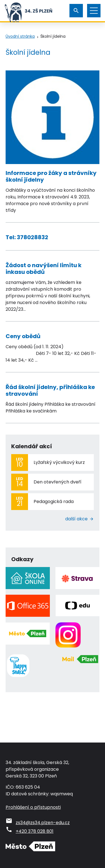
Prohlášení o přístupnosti (33, 807)
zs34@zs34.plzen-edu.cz (43, 823)
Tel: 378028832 (27, 237)
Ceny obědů (23, 336)
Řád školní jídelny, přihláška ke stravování (50, 390)
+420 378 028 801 (35, 831)
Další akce (76, 519)
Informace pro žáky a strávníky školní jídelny (51, 176)
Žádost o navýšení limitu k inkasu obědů (44, 269)
